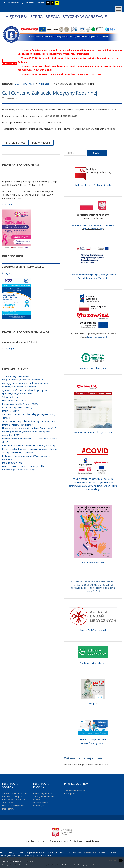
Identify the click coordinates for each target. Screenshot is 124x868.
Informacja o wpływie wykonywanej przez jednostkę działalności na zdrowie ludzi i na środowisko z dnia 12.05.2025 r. (93, 586)
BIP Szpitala (70, 794)
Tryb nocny (28, 3)
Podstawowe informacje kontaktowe (14, 801)
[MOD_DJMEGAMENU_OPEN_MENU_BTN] (119, 9)
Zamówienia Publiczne (75, 791)
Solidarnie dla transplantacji (93, 663)
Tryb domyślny (11, 3)
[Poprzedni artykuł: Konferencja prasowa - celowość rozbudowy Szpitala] (15, 143)
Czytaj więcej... (98, 865)
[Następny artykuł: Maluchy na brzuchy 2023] (41, 143)
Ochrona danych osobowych (41, 804)
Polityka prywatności (43, 793)
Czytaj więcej (8, 204)
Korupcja (93, 704)
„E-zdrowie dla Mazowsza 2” (97, 337)
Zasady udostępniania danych (44, 798)
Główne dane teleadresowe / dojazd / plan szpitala (15, 795)
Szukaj (97, 153)
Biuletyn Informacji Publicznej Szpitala (93, 185)
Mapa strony (8, 809)
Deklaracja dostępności (13, 806)
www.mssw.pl (90, 853)
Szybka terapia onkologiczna (93, 368)
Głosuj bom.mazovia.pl (93, 563)
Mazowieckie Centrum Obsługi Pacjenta (93, 432)
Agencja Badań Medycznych (93, 630)
